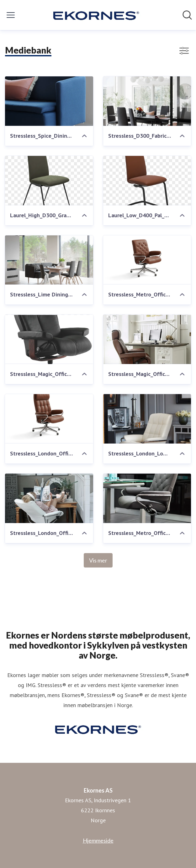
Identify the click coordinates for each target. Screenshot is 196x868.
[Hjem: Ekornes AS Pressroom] (96, 15)
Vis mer (98, 560)
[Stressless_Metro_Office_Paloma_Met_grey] (147, 498)
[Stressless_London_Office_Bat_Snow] (49, 498)
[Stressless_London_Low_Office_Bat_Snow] (147, 419)
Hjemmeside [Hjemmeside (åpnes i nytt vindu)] (98, 840)
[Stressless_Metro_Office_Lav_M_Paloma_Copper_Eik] (147, 260)
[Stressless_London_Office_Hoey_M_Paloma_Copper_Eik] (49, 419)
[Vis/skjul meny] (11, 15)
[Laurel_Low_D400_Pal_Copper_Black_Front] (147, 181)
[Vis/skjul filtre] (184, 51)
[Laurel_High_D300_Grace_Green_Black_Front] (49, 181)
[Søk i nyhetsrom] (187, 15)
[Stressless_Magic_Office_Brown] (147, 339)
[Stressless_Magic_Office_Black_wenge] (49, 339)
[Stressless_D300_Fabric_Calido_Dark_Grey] (147, 101)
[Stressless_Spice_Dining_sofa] (49, 101)
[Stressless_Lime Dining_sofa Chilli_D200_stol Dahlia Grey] (49, 260)
